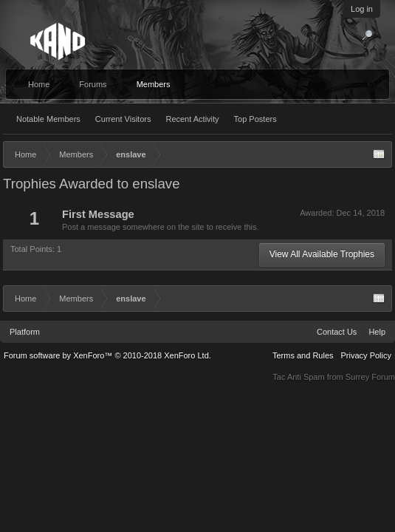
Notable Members (48, 119)
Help (377, 332)
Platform (25, 332)
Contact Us (337, 332)
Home (39, 84)
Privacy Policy (366, 355)
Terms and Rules (303, 355)
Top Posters (255, 119)
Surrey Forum (370, 377)
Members (154, 84)
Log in (362, 9)
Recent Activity (192, 119)
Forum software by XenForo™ (107, 355)
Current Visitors (123, 119)
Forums (93, 84)
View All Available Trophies (322, 254)
